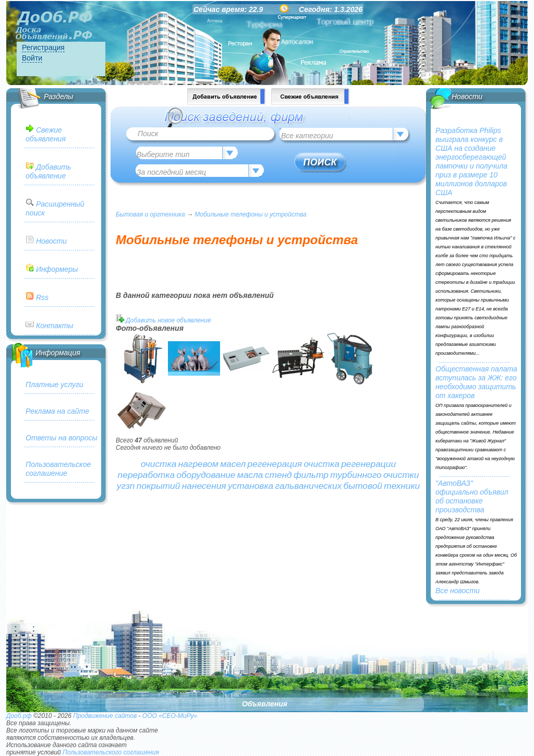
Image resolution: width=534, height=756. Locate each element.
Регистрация (43, 47)
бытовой (363, 486)
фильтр (311, 475)
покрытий (159, 486)
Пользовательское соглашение (58, 469)
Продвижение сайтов (105, 716)
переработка (146, 475)
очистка (159, 464)
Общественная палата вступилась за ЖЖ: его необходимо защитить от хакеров (476, 382)
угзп (126, 486)
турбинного (356, 475)
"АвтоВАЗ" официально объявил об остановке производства (472, 496)
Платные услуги (54, 385)
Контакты (55, 326)
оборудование (206, 475)
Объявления (265, 704)
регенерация (275, 464)
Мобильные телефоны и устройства (250, 214)
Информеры (57, 269)
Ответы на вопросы (62, 438)
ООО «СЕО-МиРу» (170, 716)
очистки (401, 475)
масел (233, 464)
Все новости (458, 591)
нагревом (198, 464)
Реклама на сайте (57, 411)
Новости (51, 241)
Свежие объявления (46, 134)
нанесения (204, 486)
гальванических (309, 486)
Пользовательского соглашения (111, 752)
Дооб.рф (19, 716)
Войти (32, 58)
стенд (278, 475)
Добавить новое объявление (168, 320)
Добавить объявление (48, 171)
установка (251, 486)
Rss (42, 297)
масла (250, 475)
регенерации (368, 464)
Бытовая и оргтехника (150, 214)
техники (402, 486)
